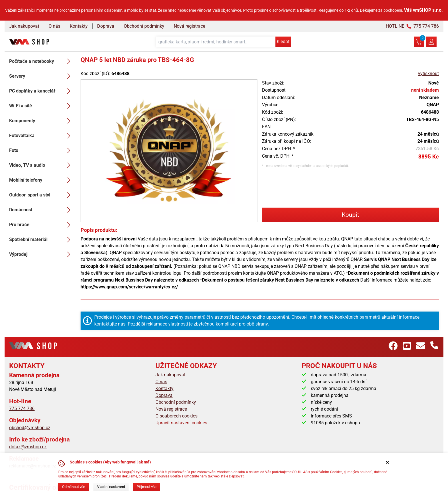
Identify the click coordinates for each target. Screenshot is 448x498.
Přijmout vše (147, 487)
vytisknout (428, 74)
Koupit (350, 215)
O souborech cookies (176, 416)
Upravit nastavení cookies (181, 423)
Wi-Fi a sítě (41, 106)
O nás (54, 26)
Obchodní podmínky (144, 26)
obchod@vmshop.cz (30, 428)
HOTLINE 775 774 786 (412, 26)
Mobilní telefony (41, 180)
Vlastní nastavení (111, 487)
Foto (41, 150)
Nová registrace (189, 26)
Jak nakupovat (24, 26)
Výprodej (41, 254)
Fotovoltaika (41, 136)
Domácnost (41, 210)
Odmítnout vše (74, 487)
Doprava (106, 26)
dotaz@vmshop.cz (28, 447)
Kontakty (79, 26)
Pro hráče (41, 225)
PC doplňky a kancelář (41, 91)
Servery (41, 76)
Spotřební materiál (41, 240)
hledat (283, 42)
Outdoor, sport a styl (41, 195)
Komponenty (41, 121)
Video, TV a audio (41, 165)
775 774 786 (22, 408)
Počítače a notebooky (41, 61)
